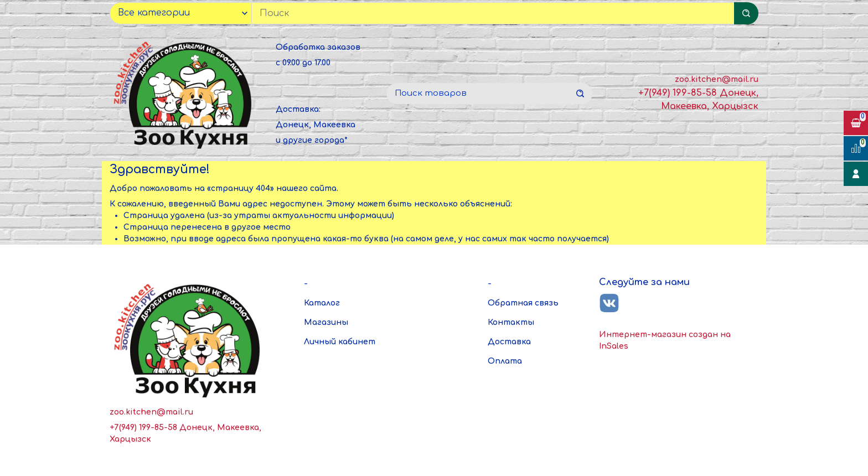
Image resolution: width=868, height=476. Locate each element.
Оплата (505, 361)
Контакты (511, 322)
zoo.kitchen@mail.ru (717, 79)
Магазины (326, 322)
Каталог (322, 303)
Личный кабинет (340, 342)
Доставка (509, 342)
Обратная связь (523, 303)
